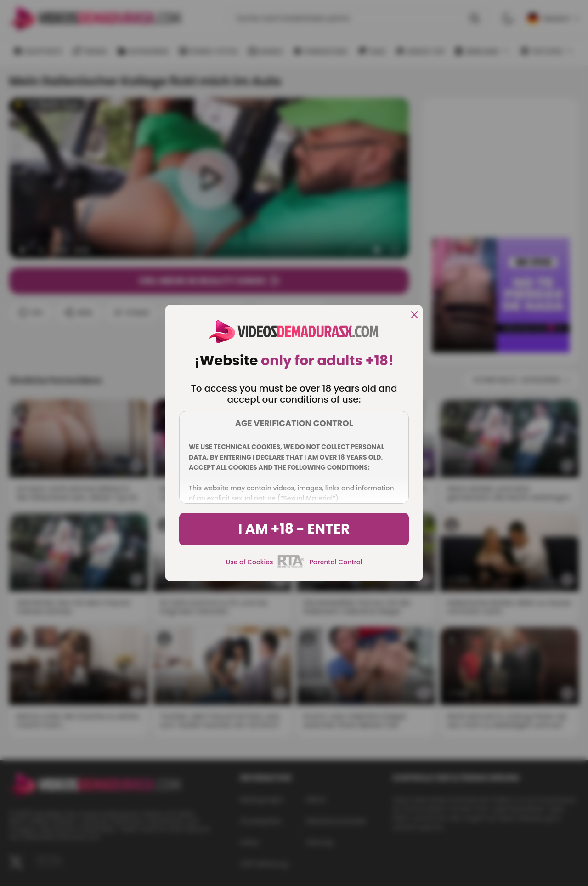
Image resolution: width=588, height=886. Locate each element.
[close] (414, 315)
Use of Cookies (250, 562)
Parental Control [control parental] (336, 562)
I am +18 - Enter (294, 529)
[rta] (291, 566)
